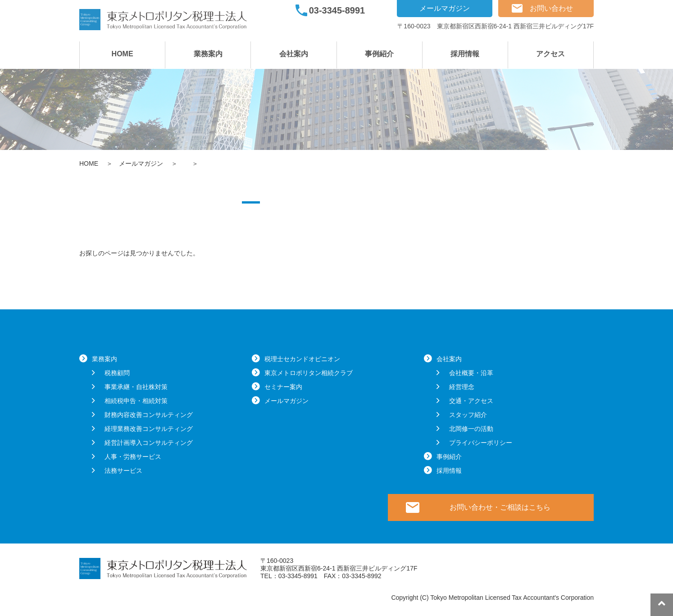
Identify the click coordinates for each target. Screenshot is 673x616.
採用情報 (465, 54)
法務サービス (123, 471)
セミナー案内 (283, 387)
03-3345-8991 (337, 10)
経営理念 (462, 387)
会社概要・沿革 (471, 373)
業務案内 (208, 54)
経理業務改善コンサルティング (149, 429)
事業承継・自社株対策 (136, 387)
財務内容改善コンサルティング (149, 415)
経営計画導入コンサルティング (149, 443)
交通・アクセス (471, 401)
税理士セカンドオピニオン (302, 359)
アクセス (550, 54)
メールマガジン (445, 8)
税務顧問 (117, 373)
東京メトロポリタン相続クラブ (309, 373)
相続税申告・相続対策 (136, 401)
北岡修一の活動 (471, 429)
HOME (123, 54)
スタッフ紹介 (468, 415)
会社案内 (294, 54)
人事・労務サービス (133, 457)
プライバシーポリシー (481, 443)
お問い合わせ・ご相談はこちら (500, 507)
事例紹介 (379, 54)
